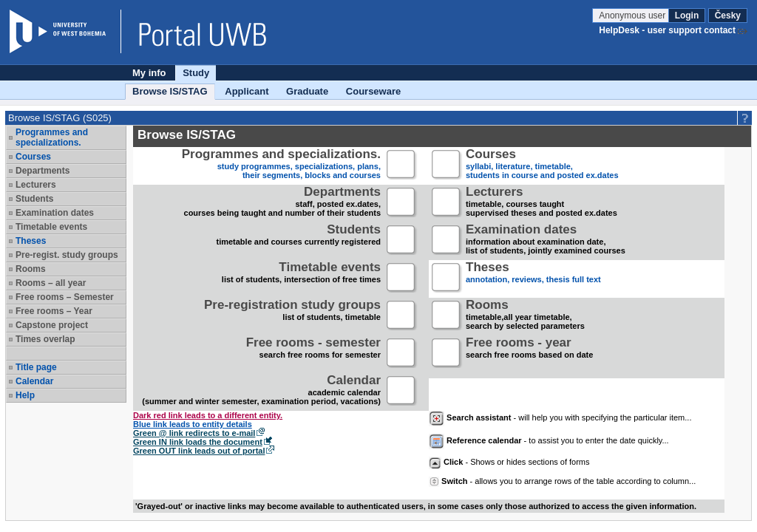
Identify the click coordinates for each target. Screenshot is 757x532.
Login (687, 16)
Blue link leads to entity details (193, 424)
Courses (33, 157)
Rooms (31, 269)
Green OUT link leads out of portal (199, 451)
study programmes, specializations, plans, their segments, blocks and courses (281, 165)
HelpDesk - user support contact (667, 30)
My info (149, 73)
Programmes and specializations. (52, 137)
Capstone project (52, 325)
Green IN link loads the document (198, 442)
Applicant (247, 91)
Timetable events (51, 227)
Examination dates (55, 213)
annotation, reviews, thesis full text (533, 278)
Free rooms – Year (54, 311)
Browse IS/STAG (170, 91)
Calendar (34, 381)
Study (196, 73)
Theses (31, 241)
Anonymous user (633, 16)
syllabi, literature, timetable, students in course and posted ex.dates (542, 165)
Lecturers (36, 185)
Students (34, 199)
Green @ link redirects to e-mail (194, 433)
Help (25, 395)
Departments (43, 171)
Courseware (373, 91)
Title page (36, 367)
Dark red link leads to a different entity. (208, 415)
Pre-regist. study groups (67, 255)
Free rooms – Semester (65, 297)
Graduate (307, 91)
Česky (728, 16)
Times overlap (45, 339)
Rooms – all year (51, 283)
